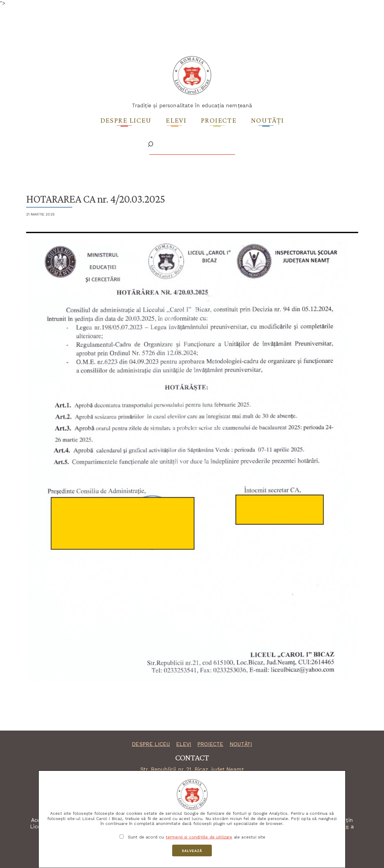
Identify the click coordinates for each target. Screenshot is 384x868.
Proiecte (219, 120)
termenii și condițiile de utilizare (199, 837)
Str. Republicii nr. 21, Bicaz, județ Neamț (192, 769)
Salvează (192, 851)
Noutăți (267, 120)
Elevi (176, 120)
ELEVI (184, 744)
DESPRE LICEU (151, 744)
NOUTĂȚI (241, 744)
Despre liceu (126, 120)
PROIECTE (210, 744)
